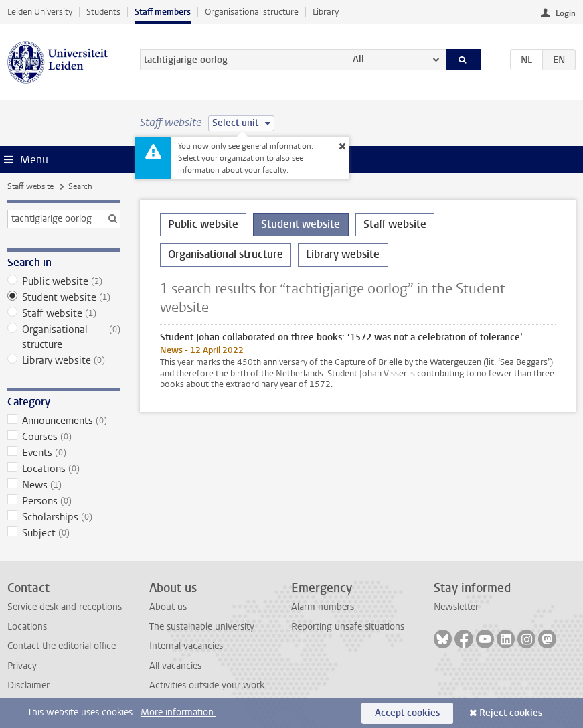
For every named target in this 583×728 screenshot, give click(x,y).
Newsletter (456, 607)
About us (168, 607)
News (64, 485)
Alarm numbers (323, 607)
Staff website (30, 186)
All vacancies (175, 666)
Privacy (22, 666)
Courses (64, 437)
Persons (64, 501)
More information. (178, 712)
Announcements (64, 421)
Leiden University (40, 12)
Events (64, 453)
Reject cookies (511, 713)
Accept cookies (407, 713)
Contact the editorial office (62, 646)
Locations (64, 469)
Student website (64, 297)
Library (326, 12)
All (358, 59)
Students (103, 12)
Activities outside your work (207, 685)
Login (566, 13)
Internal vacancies (186, 646)
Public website (64, 281)
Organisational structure (252, 12)
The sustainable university (202, 627)
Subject (64, 533)
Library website (64, 360)
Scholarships (64, 517)
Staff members (163, 12)
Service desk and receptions (65, 607)
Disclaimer (28, 685)
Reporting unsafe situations (348, 627)
